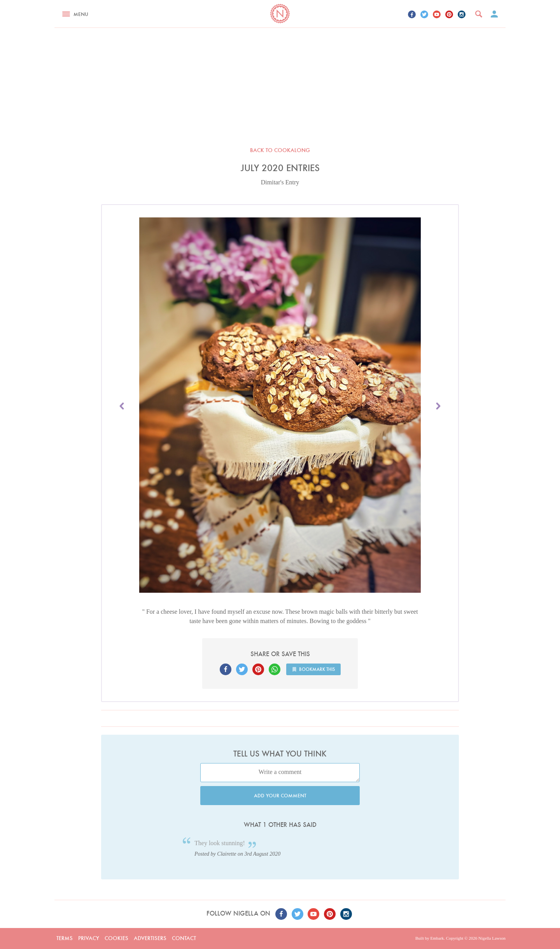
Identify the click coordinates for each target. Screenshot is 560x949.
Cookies (116, 938)
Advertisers (150, 938)
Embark (437, 938)
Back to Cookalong (280, 150)
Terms (65, 938)
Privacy (89, 938)
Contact (184, 938)
